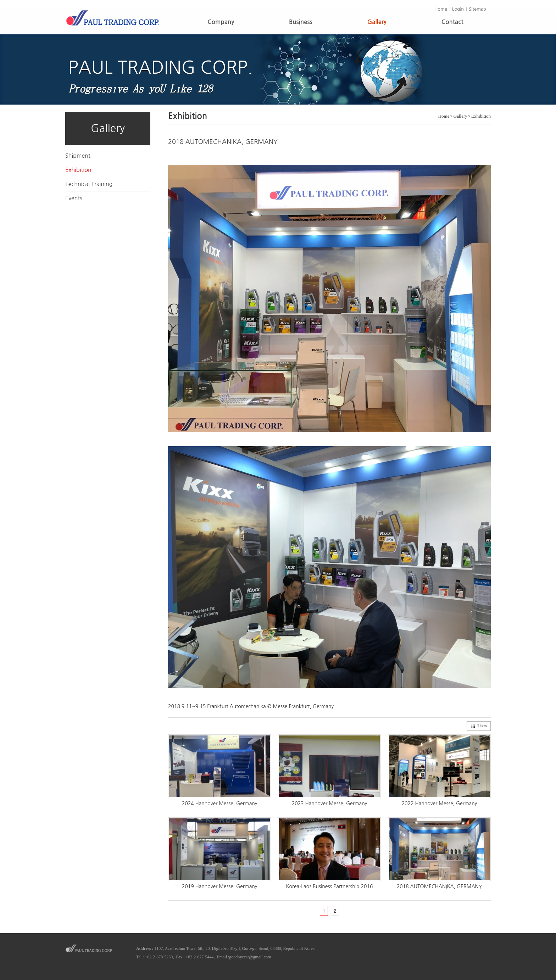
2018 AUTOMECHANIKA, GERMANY (439, 886)
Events (74, 198)
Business (301, 22)
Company (221, 22)
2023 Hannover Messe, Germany (330, 803)
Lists (479, 726)
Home (441, 9)
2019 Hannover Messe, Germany (220, 886)
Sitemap (477, 9)
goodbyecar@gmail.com (250, 957)
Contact (452, 22)
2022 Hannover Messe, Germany (440, 803)
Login (458, 9)
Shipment (78, 156)
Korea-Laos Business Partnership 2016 (329, 886)
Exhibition (78, 170)
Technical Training (89, 184)
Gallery (377, 22)
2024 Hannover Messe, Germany (220, 803)
